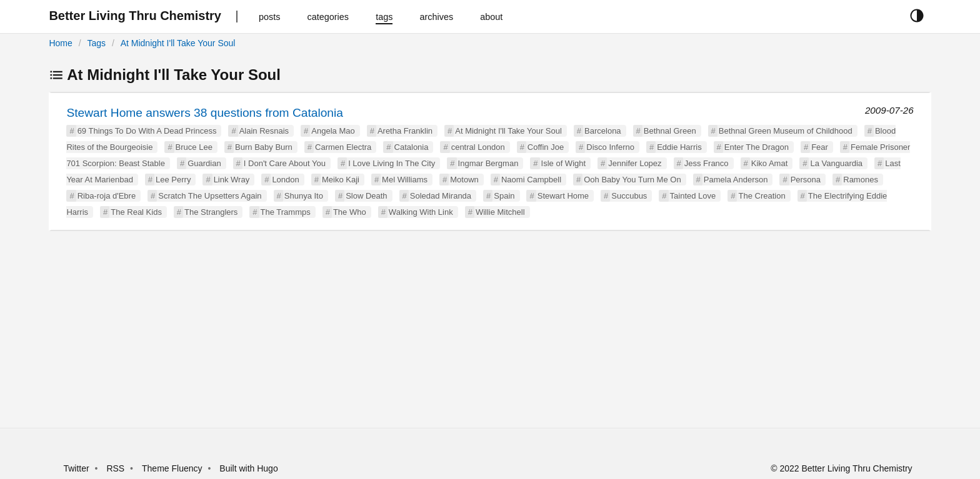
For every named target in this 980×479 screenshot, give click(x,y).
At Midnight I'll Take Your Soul (178, 43)
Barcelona (603, 131)
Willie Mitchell (500, 212)
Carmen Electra (343, 147)
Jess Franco (707, 163)
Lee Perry (173, 180)
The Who (350, 212)
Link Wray (232, 180)
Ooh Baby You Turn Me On (632, 180)
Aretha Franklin (405, 131)
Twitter (76, 468)
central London (478, 147)
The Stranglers (211, 212)
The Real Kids (136, 212)
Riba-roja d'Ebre (107, 196)
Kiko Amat (770, 163)
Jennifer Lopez (635, 163)
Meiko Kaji (341, 180)
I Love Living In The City (392, 163)
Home (60, 43)
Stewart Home (563, 196)
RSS (115, 468)
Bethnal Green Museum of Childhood (786, 131)
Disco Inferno (610, 147)
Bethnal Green (670, 131)
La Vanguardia (836, 163)
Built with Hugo (248, 468)
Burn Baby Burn (264, 147)
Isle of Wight (564, 163)
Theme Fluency (173, 468)
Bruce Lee (194, 147)
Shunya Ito (304, 196)
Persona (806, 180)
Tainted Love (693, 196)
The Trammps (286, 212)
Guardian (204, 163)
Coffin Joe (546, 147)
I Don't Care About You (285, 163)
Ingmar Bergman (488, 163)
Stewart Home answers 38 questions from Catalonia (205, 113)
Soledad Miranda (441, 196)
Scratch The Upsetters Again (210, 196)
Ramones (861, 180)
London (285, 180)
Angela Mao (333, 131)
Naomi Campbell (531, 180)
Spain (504, 196)
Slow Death (366, 196)
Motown (464, 180)
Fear (820, 147)
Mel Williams (405, 180)
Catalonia (412, 147)
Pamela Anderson (736, 180)
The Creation (762, 196)
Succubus (629, 196)
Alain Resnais (264, 131)
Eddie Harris (679, 147)
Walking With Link (421, 212)
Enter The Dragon (757, 147)
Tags (96, 43)
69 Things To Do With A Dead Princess (147, 131)
